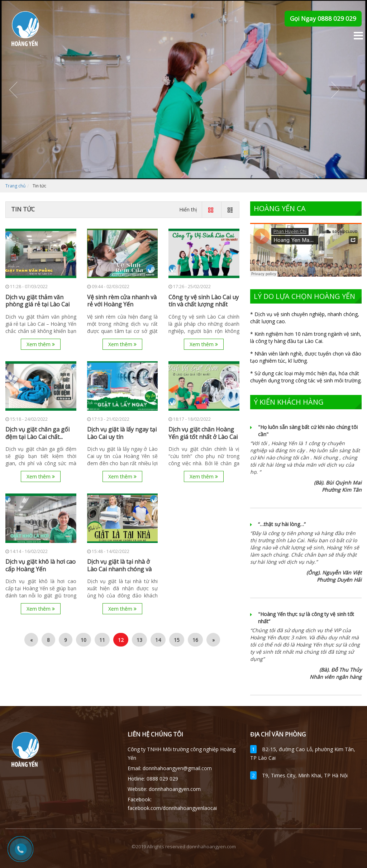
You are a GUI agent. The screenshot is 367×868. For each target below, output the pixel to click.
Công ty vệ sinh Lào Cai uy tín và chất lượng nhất (204, 301)
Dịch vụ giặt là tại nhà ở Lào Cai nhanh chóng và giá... (119, 569)
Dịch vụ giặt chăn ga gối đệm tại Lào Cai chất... (37, 433)
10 (84, 640)
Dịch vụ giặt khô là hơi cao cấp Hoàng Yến (40, 566)
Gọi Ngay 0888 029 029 (323, 18)
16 (195, 640)
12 (121, 640)
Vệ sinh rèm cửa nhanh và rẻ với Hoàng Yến (122, 301)
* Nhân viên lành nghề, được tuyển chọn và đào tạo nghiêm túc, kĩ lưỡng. (306, 357)
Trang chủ (15, 186)
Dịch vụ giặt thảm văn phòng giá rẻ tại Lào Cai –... (37, 305)
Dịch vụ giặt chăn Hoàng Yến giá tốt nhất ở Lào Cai (203, 433)
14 (158, 640)
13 (139, 640)
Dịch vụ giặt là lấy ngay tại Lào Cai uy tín (122, 433)
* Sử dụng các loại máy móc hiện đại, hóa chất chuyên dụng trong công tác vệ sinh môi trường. (306, 377)
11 (102, 640)
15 (177, 640)
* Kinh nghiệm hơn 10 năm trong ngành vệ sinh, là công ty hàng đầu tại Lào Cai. (306, 337)
